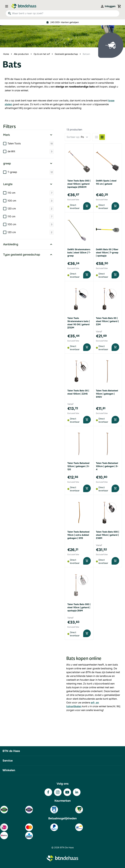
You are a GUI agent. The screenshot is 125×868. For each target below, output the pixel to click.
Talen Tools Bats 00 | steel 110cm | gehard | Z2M (107, 321)
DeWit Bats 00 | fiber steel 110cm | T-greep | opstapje (107, 253)
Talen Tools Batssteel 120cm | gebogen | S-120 (78, 466)
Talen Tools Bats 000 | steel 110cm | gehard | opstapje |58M (79, 607)
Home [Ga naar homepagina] (6, 54)
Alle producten (21, 54)
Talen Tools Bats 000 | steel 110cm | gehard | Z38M (107, 535)
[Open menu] (8, 6)
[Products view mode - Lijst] (96, 137)
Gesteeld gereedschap (66, 54)
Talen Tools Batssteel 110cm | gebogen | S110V (107, 394)
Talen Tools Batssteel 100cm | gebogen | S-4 (107, 466)
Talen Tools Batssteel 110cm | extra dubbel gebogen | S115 (78, 535)
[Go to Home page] (24, 6)
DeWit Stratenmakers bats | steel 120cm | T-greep (79, 253)
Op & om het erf (42, 54)
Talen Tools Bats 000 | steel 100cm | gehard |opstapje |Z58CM (79, 184)
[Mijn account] (108, 6)
